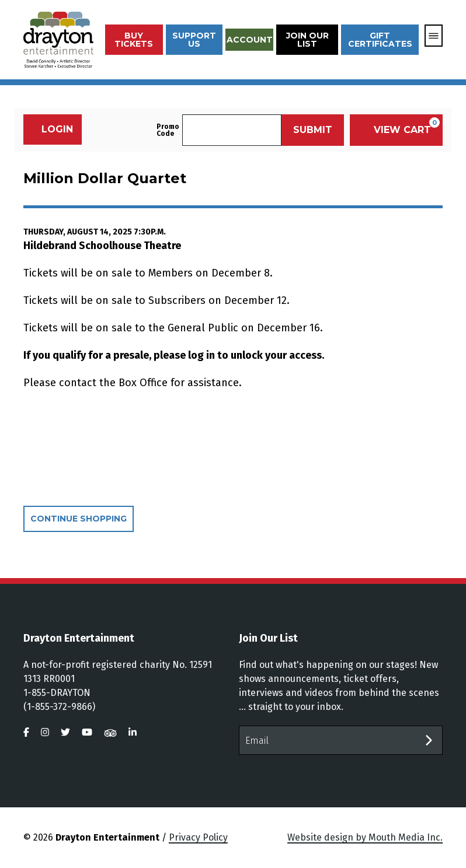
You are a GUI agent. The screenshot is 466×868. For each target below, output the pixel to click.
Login (51, 129)
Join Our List (307, 40)
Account (250, 40)
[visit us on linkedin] (133, 732)
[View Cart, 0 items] (396, 130)
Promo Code (168, 130)
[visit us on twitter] (65, 732)
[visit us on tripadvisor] (110, 732)
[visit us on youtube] (87, 732)
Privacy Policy (198, 837)
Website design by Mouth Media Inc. (365, 837)
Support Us (194, 40)
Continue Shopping (79, 519)
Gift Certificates (380, 40)
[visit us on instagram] (45, 732)
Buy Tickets (134, 40)
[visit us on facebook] (26, 732)
